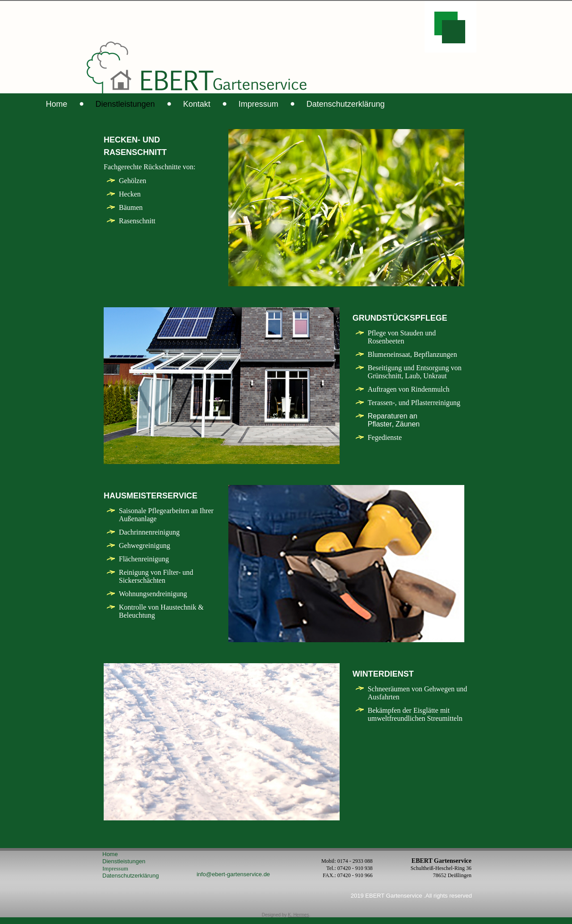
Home (136, 104)
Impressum (338, 104)
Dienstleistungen (204, 104)
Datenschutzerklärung (425, 104)
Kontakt (276, 104)
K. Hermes (298, 922)
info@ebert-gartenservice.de (233, 881)
